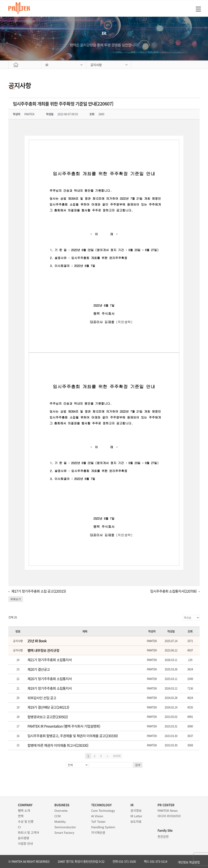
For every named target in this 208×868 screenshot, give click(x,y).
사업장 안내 (25, 843)
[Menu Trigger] (198, 9)
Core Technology (103, 810)
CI (19, 827)
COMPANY (25, 805)
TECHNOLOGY (101, 805)
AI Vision (97, 816)
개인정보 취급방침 (189, 861)
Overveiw (61, 810)
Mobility (60, 821)
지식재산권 (98, 832)
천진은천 (163, 837)
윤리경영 (24, 838)
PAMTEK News (168, 810)
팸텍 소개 (24, 810)
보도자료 (136, 821)
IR (132, 805)
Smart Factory (64, 832)
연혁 (21, 816)
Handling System (103, 827)
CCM (57, 816)
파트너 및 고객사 (28, 832)
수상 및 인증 (26, 821)
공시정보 (136, 810)
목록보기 (16, 599)
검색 (138, 765)
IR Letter (136, 816)
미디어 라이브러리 (169, 816)
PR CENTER (166, 805)
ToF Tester (98, 821)
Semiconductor (65, 827)
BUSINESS (62, 805)
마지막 (117, 756)
